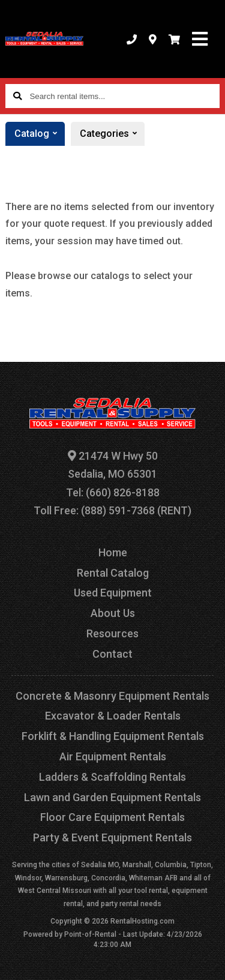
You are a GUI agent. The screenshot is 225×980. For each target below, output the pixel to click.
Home (113, 552)
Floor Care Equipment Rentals (112, 817)
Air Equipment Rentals (113, 756)
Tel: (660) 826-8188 (113, 492)
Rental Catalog (113, 573)
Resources (112, 633)
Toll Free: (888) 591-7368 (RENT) (112, 510)
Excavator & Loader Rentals (113, 716)
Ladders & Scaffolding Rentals (112, 777)
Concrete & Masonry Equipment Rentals (112, 696)
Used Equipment (113, 593)
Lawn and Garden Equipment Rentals (112, 797)
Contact (112, 654)
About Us (113, 613)
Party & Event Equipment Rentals (112, 837)
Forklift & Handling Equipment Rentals (113, 736)
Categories (112, 134)
